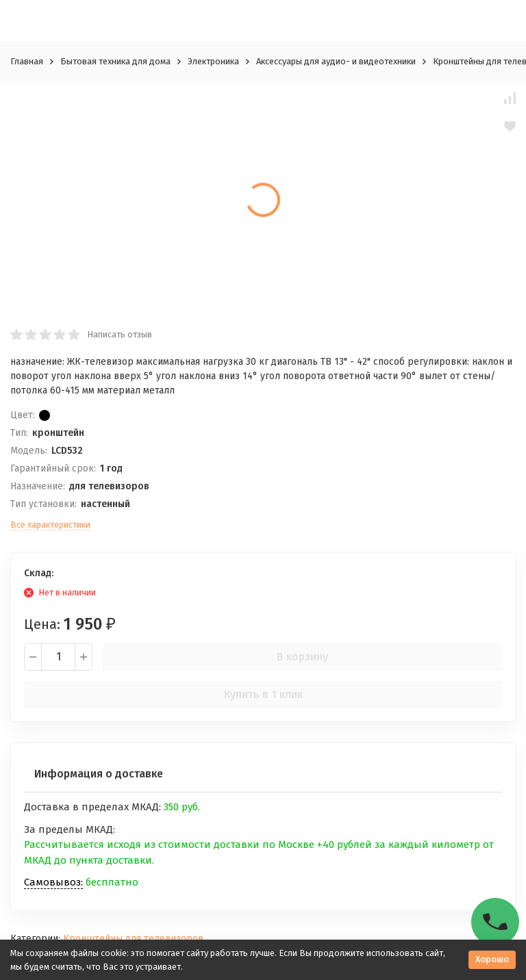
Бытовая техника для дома (115, 61)
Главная (27, 61)
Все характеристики (50, 525)
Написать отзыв (120, 334)
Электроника (213, 61)
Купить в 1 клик (263, 694)
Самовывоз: (53, 882)
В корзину (302, 657)
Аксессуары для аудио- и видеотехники (336, 61)
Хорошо (492, 959)
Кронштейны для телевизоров (133, 939)
